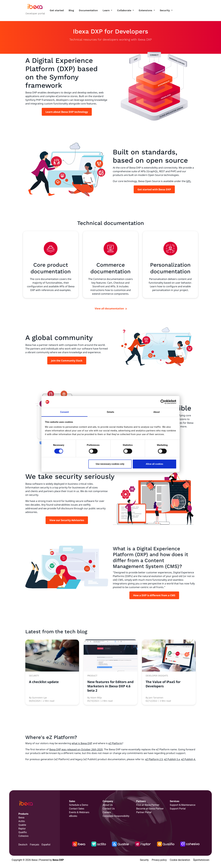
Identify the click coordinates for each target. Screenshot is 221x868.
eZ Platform (115, 743)
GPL (188, 181)
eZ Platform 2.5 (154, 759)
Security (165, 10)
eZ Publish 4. (188, 759)
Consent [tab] (65, 412)
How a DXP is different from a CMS (154, 595)
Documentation (88, 10)
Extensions (146, 10)
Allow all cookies (154, 464)
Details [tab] (110, 412)
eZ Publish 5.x (172, 759)
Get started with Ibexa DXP (154, 189)
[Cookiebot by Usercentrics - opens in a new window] (163, 402)
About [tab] (157, 412)
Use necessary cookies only (110, 464)
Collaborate (125, 10)
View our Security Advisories (67, 520)
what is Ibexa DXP (82, 743)
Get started (57, 10)
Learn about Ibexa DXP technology (67, 112)
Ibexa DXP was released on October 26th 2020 (76, 749)
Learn (107, 10)
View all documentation (109, 308)
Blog (71, 10)
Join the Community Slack (67, 361)
